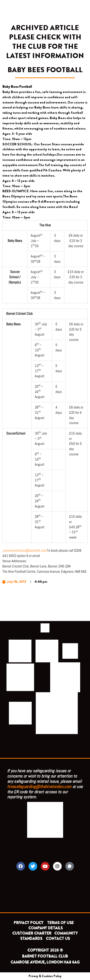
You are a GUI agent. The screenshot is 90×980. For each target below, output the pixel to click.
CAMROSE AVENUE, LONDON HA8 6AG (45, 962)
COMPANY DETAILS (45, 928)
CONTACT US (58, 939)
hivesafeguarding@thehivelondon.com (39, 787)
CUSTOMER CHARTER (32, 933)
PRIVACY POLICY (29, 923)
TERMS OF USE (61, 923)
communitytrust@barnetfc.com (25, 550)
